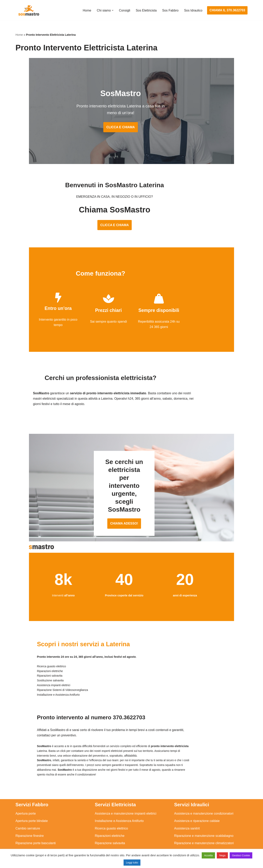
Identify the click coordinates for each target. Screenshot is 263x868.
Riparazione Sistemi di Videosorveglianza (124, 830)
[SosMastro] (28, 10)
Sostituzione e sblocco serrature (38, 845)
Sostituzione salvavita (110, 838)
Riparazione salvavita (110, 823)
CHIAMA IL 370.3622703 (227, 10)
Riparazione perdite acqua (193, 830)
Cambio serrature (28, 808)
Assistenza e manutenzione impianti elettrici (126, 793)
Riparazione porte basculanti (36, 823)
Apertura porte (26, 793)
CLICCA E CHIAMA (131, 121)
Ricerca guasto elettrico (111, 808)
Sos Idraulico (193, 10)
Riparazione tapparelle (31, 838)
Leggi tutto (132, 863)
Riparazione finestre (30, 815)
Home (87, 10)
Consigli (124, 10)
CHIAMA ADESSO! (131, 509)
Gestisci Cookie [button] (241, 855)
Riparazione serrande (31, 830)
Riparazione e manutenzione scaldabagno (204, 815)
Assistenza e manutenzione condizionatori (204, 793)
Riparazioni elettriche (110, 815)
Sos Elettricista (146, 10)
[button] (112, 10)
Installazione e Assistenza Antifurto (119, 801)
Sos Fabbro (170, 10)
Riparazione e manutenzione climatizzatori (204, 823)
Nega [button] (222, 855)
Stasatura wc (183, 845)
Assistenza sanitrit (187, 808)
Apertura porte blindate (32, 801)
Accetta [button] (208, 855)
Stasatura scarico (186, 838)
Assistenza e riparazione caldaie (197, 801)
